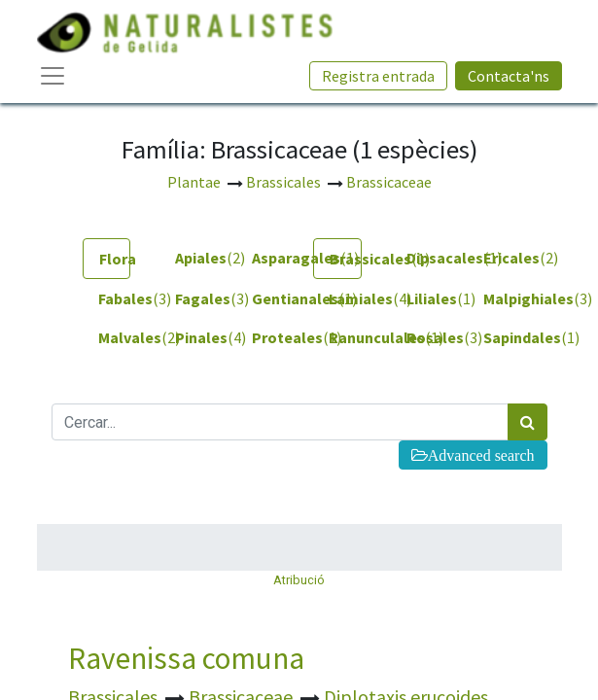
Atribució (299, 580)
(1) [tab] (268, 258)
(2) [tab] (191, 258)
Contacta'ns (509, 76)
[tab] (106, 259)
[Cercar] (528, 422)
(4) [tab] (345, 298)
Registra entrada (378, 76)
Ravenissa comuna (186, 658)
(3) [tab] (114, 298)
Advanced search (481, 455)
